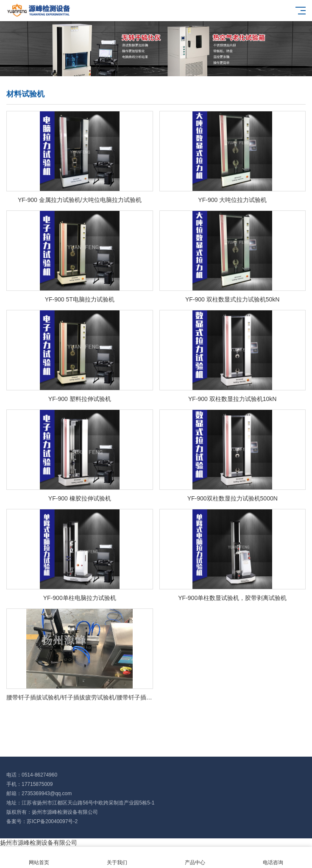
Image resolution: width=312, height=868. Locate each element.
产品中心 (195, 858)
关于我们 (117, 858)
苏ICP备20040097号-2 (52, 821)
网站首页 (39, 858)
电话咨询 (273, 858)
